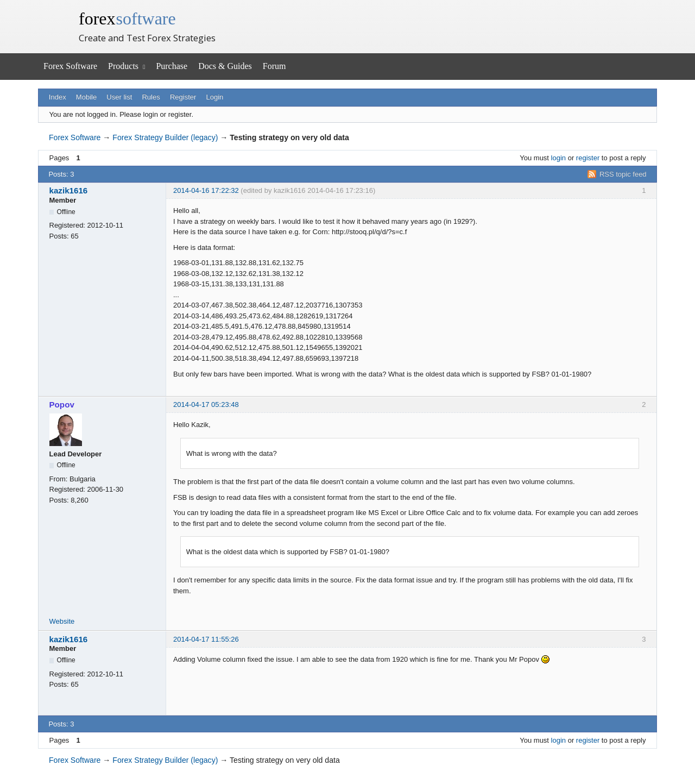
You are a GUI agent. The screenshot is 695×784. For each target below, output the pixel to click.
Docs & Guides (225, 66)
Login (215, 97)
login (558, 158)
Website (62, 621)
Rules (151, 97)
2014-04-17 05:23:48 (206, 404)
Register (183, 97)
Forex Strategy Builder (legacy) (165, 137)
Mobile (86, 97)
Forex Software (70, 66)
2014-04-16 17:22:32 (206, 190)
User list (119, 97)
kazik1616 (69, 190)
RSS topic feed (623, 174)
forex (127, 18)
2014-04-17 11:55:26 (206, 639)
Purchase (172, 66)
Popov (62, 404)
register (588, 158)
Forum (274, 66)
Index (58, 97)
